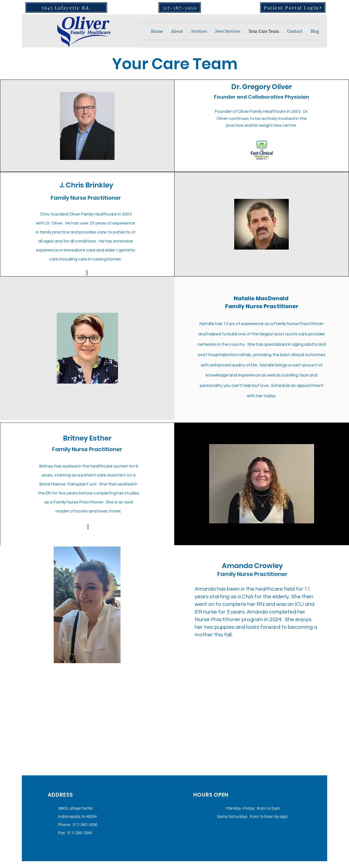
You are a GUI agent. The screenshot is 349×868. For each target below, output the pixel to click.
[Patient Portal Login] (293, 7)
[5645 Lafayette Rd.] (66, 7)
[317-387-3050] (180, 7)
